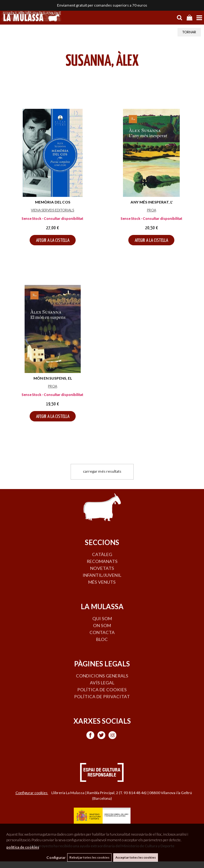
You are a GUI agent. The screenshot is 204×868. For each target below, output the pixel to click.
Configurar (56, 857)
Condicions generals (102, 676)
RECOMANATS (102, 561)
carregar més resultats (102, 471)
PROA (152, 210)
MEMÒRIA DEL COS (53, 202)
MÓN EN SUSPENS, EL (53, 378)
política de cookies (23, 847)
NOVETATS (102, 568)
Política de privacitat (102, 696)
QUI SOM (102, 618)
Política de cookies (102, 690)
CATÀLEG (102, 554)
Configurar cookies (32, 793)
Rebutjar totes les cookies (89, 857)
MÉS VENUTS (102, 582)
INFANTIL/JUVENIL (102, 575)
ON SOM (102, 625)
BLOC (102, 639)
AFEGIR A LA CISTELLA (53, 240)
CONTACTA (102, 632)
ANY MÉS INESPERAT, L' (152, 202)
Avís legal (102, 683)
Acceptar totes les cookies (136, 857)
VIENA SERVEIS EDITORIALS (52, 210)
